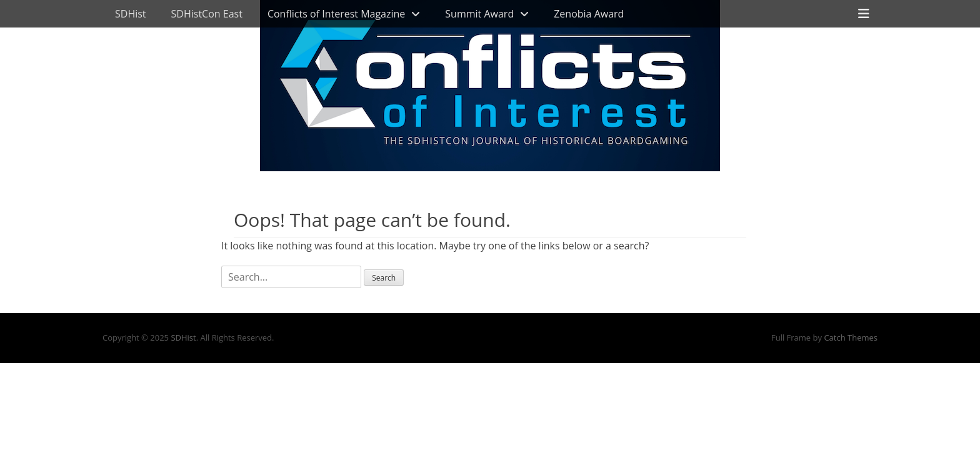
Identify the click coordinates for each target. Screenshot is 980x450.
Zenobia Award (589, 14)
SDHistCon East (207, 14)
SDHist (131, 14)
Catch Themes (851, 337)
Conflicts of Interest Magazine (336, 14)
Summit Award (479, 14)
